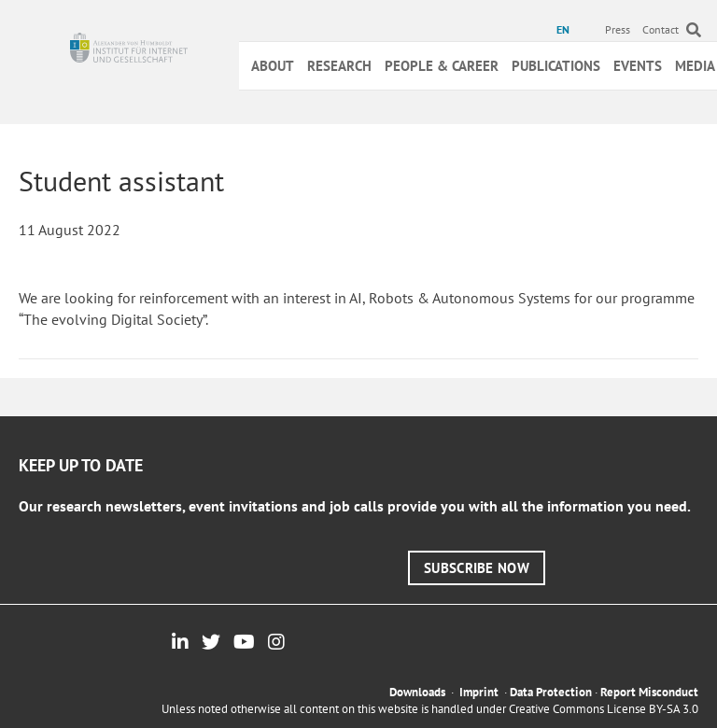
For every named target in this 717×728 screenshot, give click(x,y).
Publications (556, 66)
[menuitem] (565, 30)
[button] (477, 568)
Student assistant (121, 181)
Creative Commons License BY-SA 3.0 (604, 709)
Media (695, 66)
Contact (661, 29)
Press (618, 29)
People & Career (442, 66)
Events (638, 66)
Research (339, 66)
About (273, 66)
